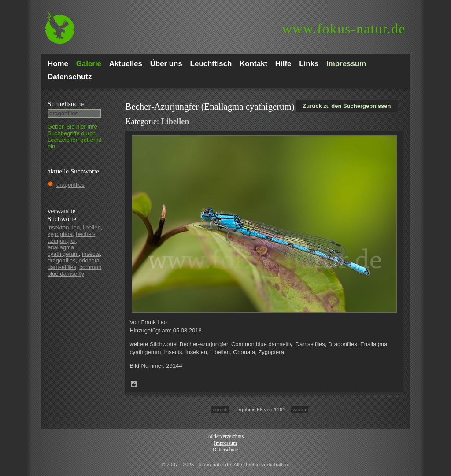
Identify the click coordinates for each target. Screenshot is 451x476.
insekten (58, 227)
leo (76, 227)
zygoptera (60, 234)
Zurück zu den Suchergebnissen (347, 106)
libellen (92, 227)
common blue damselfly (74, 270)
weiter (300, 409)
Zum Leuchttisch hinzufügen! (134, 384)
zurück (220, 409)
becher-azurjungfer (71, 237)
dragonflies (70, 185)
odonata (89, 260)
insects (91, 254)
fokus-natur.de (344, 29)
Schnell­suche (66, 104)
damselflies (62, 267)
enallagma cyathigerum (63, 251)
